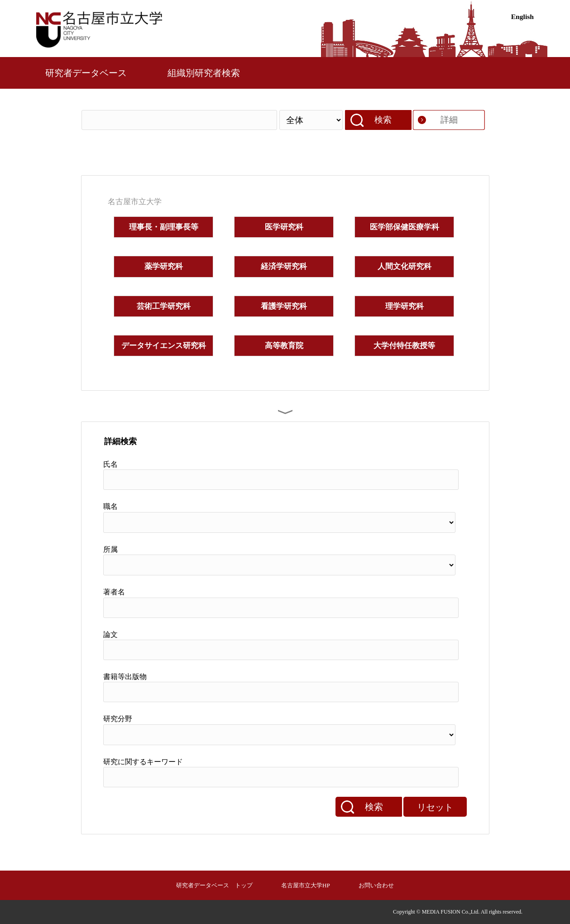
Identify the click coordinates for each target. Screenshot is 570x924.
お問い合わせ (376, 885)
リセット (435, 807)
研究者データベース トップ (214, 885)
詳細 (449, 120)
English (522, 17)
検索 (383, 120)
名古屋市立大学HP (306, 885)
